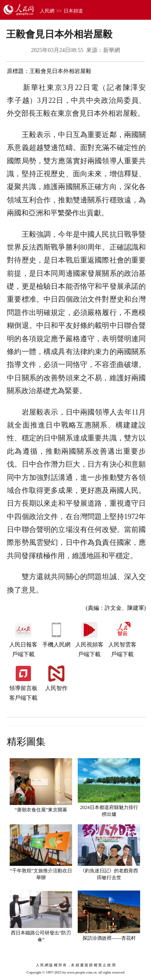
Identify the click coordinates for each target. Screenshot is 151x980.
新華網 (112, 50)
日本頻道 (73, 11)
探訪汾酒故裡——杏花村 (109, 938)
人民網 (47, 11)
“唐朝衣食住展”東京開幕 (41, 810)
